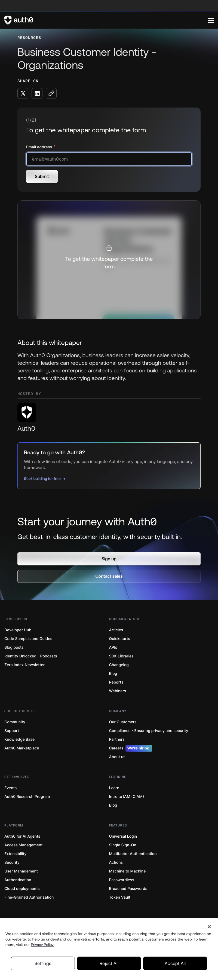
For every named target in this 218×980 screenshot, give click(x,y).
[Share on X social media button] (23, 93)
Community (15, 722)
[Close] (209, 945)
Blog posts (14, 647)
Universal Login (123, 836)
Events (10, 788)
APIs (113, 647)
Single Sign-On (123, 845)
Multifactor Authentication (133, 854)
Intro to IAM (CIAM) (127, 797)
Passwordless (122, 880)
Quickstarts (120, 639)
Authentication (18, 880)
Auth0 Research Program (27, 797)
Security (12, 863)
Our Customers (123, 722)
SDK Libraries (121, 656)
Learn (114, 788)
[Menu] (211, 20)
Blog (113, 674)
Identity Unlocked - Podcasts (31, 656)
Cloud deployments (22, 889)
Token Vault (120, 897)
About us (117, 757)
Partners (117, 739)
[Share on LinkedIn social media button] (37, 93)
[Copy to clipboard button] (51, 93)
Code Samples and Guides (28, 639)
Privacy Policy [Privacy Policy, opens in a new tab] (42, 963)
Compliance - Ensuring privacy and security (149, 731)
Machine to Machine (128, 871)
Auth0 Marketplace (22, 748)
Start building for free (42, 479)
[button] (109, 559)
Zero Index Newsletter (24, 665)
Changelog (119, 665)
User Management (21, 871)
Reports (116, 682)
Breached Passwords (128, 889)
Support (12, 731)
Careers (131, 748)
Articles (116, 630)
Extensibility (15, 854)
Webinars (118, 691)
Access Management (23, 845)
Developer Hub (18, 630)
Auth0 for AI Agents (22, 836)
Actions (116, 863)
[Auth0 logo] (106, 20)
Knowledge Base (19, 739)
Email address (40, 147)
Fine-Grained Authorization (29, 897)
